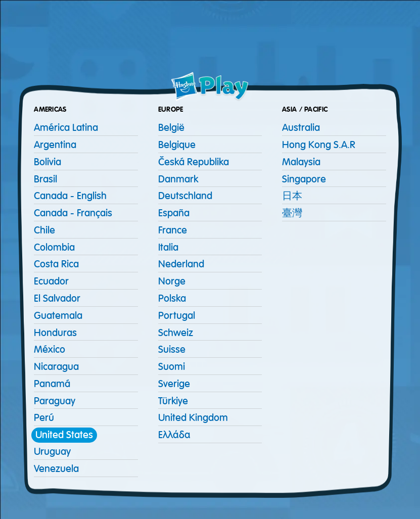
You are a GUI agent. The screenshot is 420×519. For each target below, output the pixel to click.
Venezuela (56, 469)
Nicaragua (56, 367)
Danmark (178, 179)
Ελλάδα (174, 435)
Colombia (54, 247)
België (171, 128)
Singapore (304, 179)
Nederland (181, 264)
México (50, 349)
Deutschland (185, 196)
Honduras (55, 333)
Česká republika (194, 162)
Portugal (177, 316)
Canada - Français (73, 213)
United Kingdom (193, 418)
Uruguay (52, 452)
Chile (44, 230)
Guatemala (58, 316)
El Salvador (57, 298)
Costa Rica (56, 264)
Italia (168, 247)
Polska (172, 298)
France (173, 230)
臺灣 (292, 213)
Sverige (174, 384)
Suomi (172, 367)
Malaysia (301, 162)
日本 (292, 196)
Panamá (52, 384)
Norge (172, 281)
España (174, 213)
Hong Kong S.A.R (319, 145)
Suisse (172, 349)
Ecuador (51, 281)
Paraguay (55, 401)
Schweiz (176, 333)
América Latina (66, 128)
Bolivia (48, 162)
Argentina (55, 145)
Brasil (45, 179)
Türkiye (173, 401)
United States (64, 435)
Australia (301, 128)
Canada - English (70, 196)
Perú (44, 418)
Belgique (177, 145)
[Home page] (210, 87)
